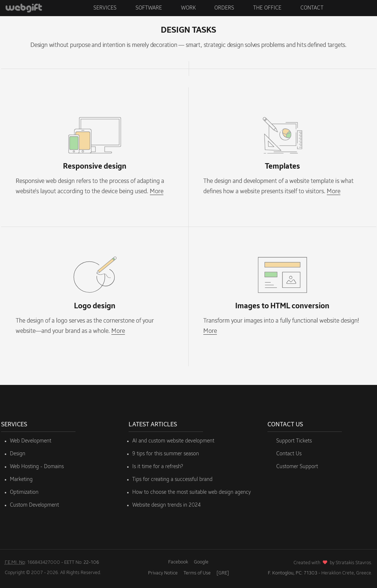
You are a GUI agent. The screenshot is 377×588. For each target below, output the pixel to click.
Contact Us (289, 454)
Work (188, 8)
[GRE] (223, 573)
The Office (267, 8)
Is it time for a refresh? (158, 467)
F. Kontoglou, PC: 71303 (293, 573)
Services (105, 8)
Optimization (24, 492)
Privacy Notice (163, 573)
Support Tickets (294, 441)
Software (149, 8)
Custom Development (34, 505)
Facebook (178, 562)
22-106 (91, 563)
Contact (312, 8)
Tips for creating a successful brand (172, 479)
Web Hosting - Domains (37, 467)
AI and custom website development (173, 441)
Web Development (31, 441)
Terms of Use (197, 573)
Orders (224, 8)
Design (18, 454)
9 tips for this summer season (166, 454)
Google (201, 562)
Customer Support (297, 467)
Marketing (21, 479)
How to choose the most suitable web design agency (192, 492)
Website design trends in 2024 (167, 505)
